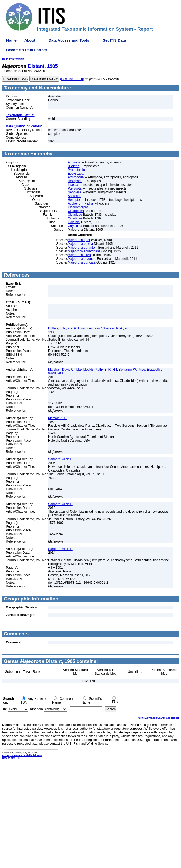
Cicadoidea (76, 211)
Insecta (73, 185)
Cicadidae (75, 215)
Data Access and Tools (69, 40)
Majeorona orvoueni (82, 259)
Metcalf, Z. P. (57, 418)
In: (5, 709)
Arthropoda (76, 177)
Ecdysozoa (76, 174)
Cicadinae (75, 218)
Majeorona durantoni (82, 248)
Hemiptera (75, 200)
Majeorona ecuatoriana (84, 251)
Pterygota (75, 188)
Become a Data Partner (27, 50)
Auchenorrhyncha (80, 203)
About (30, 40)
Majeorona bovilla (80, 244)
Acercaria (75, 196)
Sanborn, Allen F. (60, 459)
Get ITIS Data (114, 40)
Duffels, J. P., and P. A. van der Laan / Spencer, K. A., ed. (89, 328)
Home (11, 40)
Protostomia (76, 170)
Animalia (74, 162)
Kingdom (36, 709)
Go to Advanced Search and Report (159, 718)
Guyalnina (75, 226)
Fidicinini (74, 222)
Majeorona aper (79, 240)
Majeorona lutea (79, 255)
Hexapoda (75, 181)
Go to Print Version (13, 59)
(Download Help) (72, 79)
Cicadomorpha (78, 207)
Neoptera (74, 192)
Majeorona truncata (82, 262)
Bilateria (73, 166)
